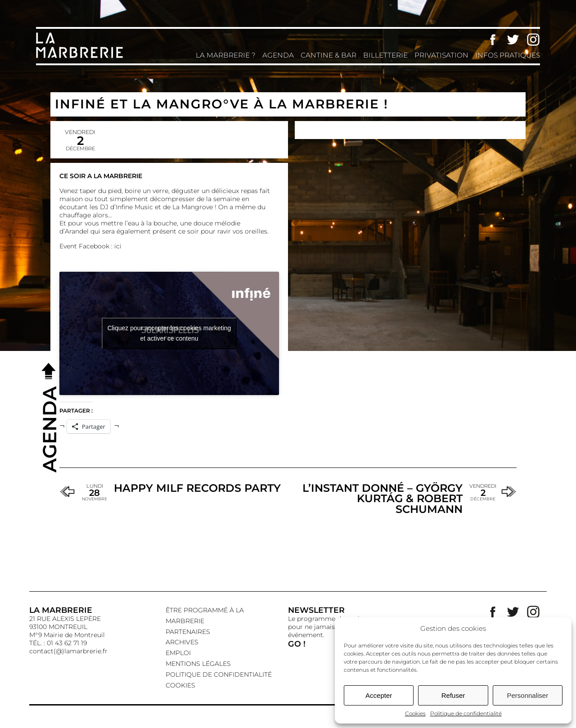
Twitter (513, 40)
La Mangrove (193, 207)
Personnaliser (527, 695)
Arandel (77, 231)
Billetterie (385, 55)
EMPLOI (178, 653)
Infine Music (134, 207)
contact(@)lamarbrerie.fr (68, 651)
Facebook (493, 40)
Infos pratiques (508, 55)
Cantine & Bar (328, 55)
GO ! (297, 644)
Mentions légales (198, 664)
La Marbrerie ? (226, 55)
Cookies (415, 713)
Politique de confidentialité (466, 713)
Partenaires (188, 632)
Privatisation (441, 55)
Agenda (278, 55)
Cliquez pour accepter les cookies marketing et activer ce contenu (169, 333)
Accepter (379, 695)
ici (118, 246)
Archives (182, 642)
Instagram (533, 40)
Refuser (453, 695)
